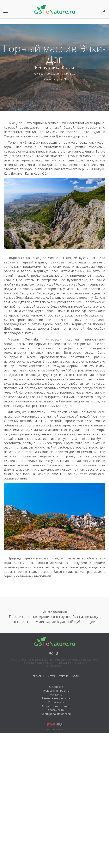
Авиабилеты (56, 710)
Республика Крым (54, 67)
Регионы (38, 677)
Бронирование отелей (56, 714)
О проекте (56, 687)
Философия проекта (56, 691)
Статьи (63, 677)
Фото (75, 677)
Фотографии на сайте (56, 706)
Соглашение (56, 702)
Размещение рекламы (56, 698)
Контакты (56, 694)
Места (51, 677)
